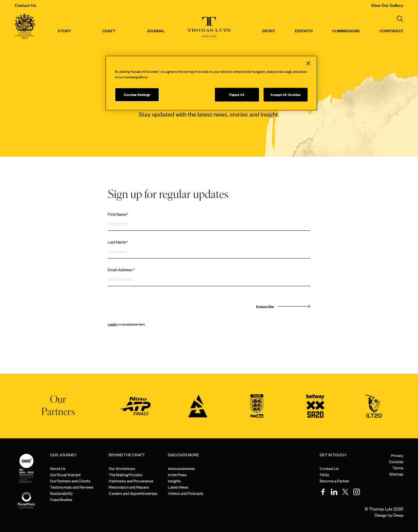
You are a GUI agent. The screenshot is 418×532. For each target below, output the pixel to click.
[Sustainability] (26, 494)
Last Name (118, 242)
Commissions (346, 30)
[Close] (308, 63)
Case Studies (61, 499)
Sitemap (396, 474)
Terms (398, 468)
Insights (174, 481)
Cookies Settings (137, 94)
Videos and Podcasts (186, 493)
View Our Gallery (387, 5)
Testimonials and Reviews (72, 487)
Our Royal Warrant (65, 475)
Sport (269, 30)
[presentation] (157, 307)
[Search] (400, 19)
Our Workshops (122, 468)
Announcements (181, 468)
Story (64, 30)
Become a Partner (334, 481)
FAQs (324, 475)
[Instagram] (357, 492)
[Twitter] (346, 492)
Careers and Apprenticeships (133, 493)
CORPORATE (391, 30)
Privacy (397, 455)
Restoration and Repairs (129, 487)
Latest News (178, 487)
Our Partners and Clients (70, 481)
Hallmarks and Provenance (131, 481)
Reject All (237, 94)
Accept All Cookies (285, 94)
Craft (109, 30)
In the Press (177, 475)
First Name (118, 214)
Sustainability (61, 493)
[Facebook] (323, 492)
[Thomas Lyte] (25, 27)
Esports (304, 30)
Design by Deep (389, 515)
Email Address (121, 270)
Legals (112, 324)
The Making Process (126, 475)
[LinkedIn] (334, 492)
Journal (156, 30)
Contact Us (25, 5)
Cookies (396, 462)
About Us (58, 468)
